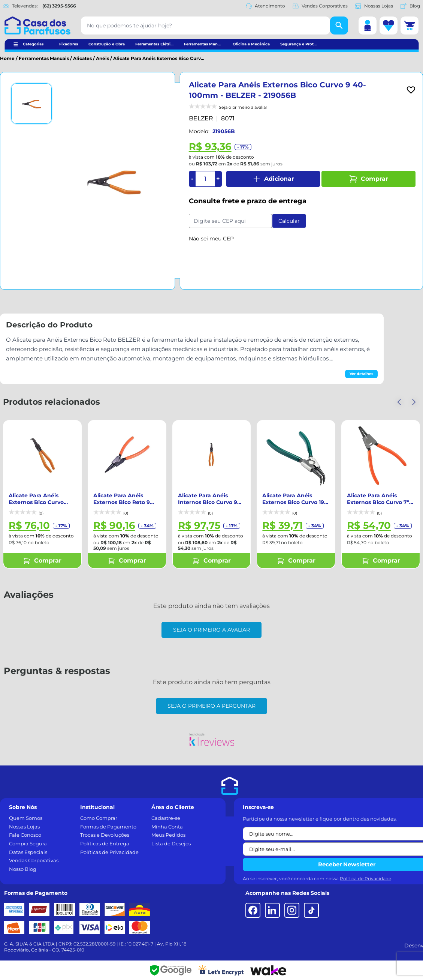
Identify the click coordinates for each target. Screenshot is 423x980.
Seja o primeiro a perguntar (211, 706)
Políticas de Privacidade (109, 852)
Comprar (368, 179)
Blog (410, 6)
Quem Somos (26, 818)
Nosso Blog (23, 869)
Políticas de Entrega (105, 843)
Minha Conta (167, 827)
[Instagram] (292, 910)
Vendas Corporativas (320, 6)
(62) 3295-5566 (59, 6)
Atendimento (265, 6)
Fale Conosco (25, 835)
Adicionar (273, 179)
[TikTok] (311, 910)
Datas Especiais (28, 852)
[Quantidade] (205, 179)
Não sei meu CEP (211, 239)
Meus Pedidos (168, 835)
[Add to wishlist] (411, 90)
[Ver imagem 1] (31, 104)
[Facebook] (253, 910)
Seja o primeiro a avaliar (211, 630)
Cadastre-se (166, 818)
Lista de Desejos (171, 843)
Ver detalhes (361, 374)
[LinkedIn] (272, 910)
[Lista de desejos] (389, 26)
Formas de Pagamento (108, 827)
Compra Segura (28, 843)
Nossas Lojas (374, 6)
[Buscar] (339, 26)
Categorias (33, 44)
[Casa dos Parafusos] (37, 26)
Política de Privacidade (365, 879)
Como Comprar (99, 818)
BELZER (201, 118)
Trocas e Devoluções (105, 835)
